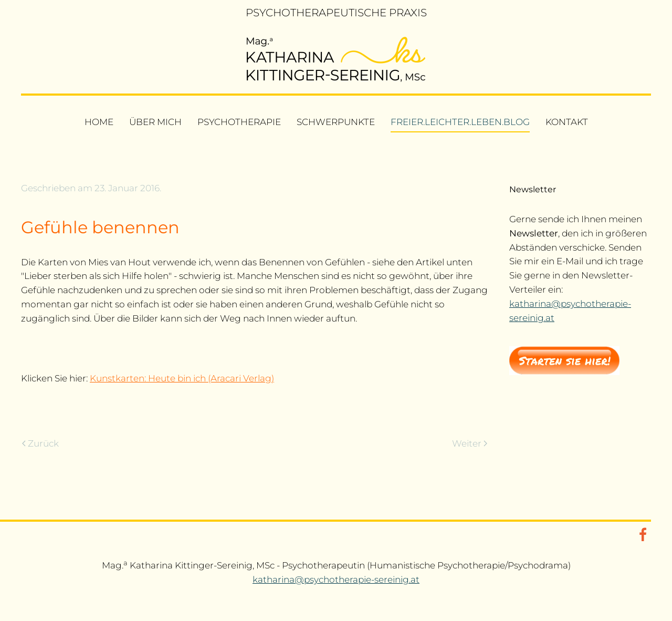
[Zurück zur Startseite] (336, 59)
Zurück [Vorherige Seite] (40, 443)
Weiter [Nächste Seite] (470, 443)
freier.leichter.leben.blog (460, 122)
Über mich (155, 122)
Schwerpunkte (336, 122)
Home (99, 122)
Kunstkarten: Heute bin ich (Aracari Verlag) (182, 378)
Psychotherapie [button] (239, 122)
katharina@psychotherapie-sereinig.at (336, 579)
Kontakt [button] (567, 122)
